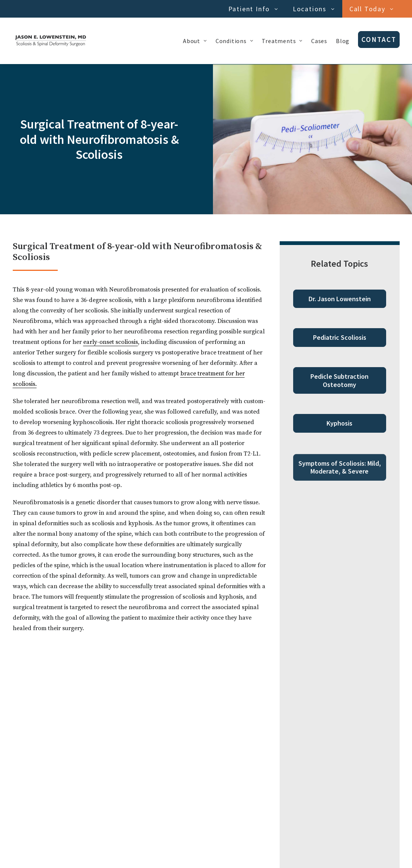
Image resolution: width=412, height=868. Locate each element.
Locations (314, 9)
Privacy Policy (29, 854)
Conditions (234, 41)
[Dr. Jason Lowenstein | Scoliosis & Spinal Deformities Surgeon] (51, 41)
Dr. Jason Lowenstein (340, 299)
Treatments (282, 41)
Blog (343, 41)
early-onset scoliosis (111, 342)
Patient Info (253, 9)
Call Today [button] (372, 9)
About (195, 41)
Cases (319, 41)
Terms (77, 854)
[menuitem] (255, 9)
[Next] (305, 802)
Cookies (57, 854)
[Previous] (108, 802)
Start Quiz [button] (206, 738)
